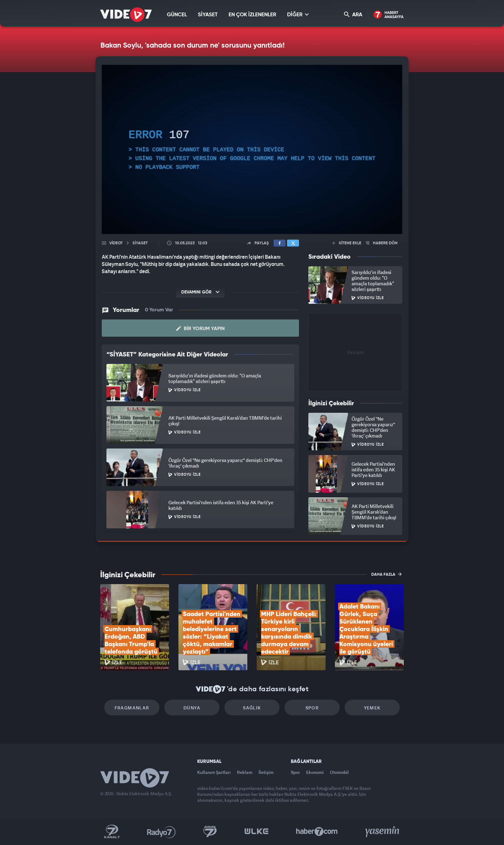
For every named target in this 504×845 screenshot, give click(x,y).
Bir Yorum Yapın (201, 329)
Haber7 (317, 832)
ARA (353, 15)
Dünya (192, 708)
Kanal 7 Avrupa (210, 832)
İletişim (266, 772)
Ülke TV (257, 832)
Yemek (372, 708)
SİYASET (208, 15)
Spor (312, 708)
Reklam (245, 772)
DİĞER (298, 15)
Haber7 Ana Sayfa (389, 15)
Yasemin (383, 832)
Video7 (116, 243)
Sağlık (252, 708)
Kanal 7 (112, 832)
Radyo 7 (161, 832)
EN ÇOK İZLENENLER (252, 15)
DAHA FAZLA (386, 574)
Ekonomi (315, 772)
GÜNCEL (177, 15)
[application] (252, 149)
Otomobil (339, 772)
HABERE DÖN (382, 243)
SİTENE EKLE (347, 243)
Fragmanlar (132, 708)
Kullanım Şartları (214, 772)
